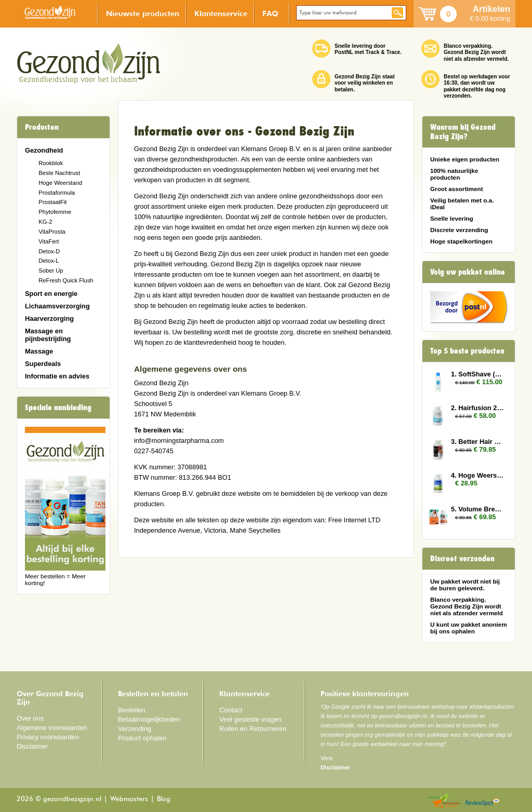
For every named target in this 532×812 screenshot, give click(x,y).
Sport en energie (51, 294)
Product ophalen (142, 738)
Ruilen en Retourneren (253, 729)
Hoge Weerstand (60, 183)
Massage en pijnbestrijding (48, 335)
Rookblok (51, 163)
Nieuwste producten (143, 13)
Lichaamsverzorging (57, 306)
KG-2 (45, 222)
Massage (39, 351)
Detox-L (49, 261)
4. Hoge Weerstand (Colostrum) (478, 475)
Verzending (135, 729)
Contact (231, 710)
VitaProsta (52, 232)
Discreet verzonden (462, 559)
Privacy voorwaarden (48, 737)
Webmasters (129, 799)
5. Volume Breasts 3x (478, 509)
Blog (164, 799)
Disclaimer (32, 746)
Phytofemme (55, 212)
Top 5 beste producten (467, 351)
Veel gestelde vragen (250, 719)
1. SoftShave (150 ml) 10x (478, 374)
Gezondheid (44, 150)
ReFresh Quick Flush (66, 280)
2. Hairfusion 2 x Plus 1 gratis (478, 408)
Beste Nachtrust (59, 173)
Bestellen (132, 710)
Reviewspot (483, 801)
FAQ (270, 13)
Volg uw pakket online (468, 272)
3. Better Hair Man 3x (478, 442)
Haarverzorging (49, 319)
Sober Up (51, 270)
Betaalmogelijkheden (149, 719)
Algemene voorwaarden (52, 728)
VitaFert (49, 241)
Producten (42, 127)
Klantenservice (221, 13)
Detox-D (49, 251)
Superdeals (43, 364)
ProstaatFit (52, 202)
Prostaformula (57, 193)
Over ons (30, 718)
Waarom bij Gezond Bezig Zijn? (463, 132)
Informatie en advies (57, 376)
